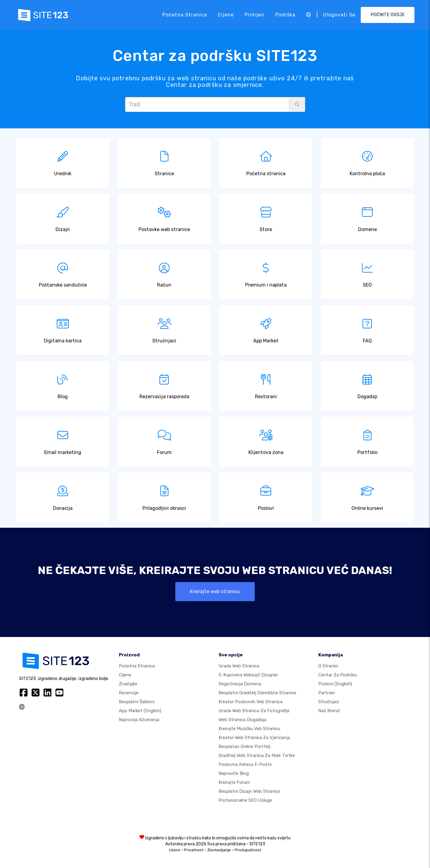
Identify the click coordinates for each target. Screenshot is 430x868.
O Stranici (328, 666)
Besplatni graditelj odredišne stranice (257, 693)
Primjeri (255, 15)
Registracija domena (240, 684)
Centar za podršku (338, 675)
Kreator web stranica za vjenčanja (254, 738)
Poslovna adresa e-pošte (245, 764)
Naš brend (329, 711)
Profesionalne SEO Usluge (245, 800)
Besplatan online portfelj (244, 747)
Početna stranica (185, 15)
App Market (140, 711)
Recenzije (129, 693)
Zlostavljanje (219, 850)
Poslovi (335, 684)
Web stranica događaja (242, 720)
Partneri (327, 693)
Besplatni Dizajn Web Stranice (249, 791)
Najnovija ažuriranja (139, 720)
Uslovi (175, 850)
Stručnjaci (329, 702)
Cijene (226, 15)
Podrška (285, 15)
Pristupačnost (248, 850)
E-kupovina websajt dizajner (248, 675)
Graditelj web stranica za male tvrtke (257, 755)
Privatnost (194, 850)
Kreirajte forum (234, 782)
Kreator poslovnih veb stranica (251, 702)
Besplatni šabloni (137, 702)
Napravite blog (234, 773)
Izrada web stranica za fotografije (254, 711)
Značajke (128, 684)
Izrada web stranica (239, 666)
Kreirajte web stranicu (215, 591)
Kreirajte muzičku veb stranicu (249, 729)
